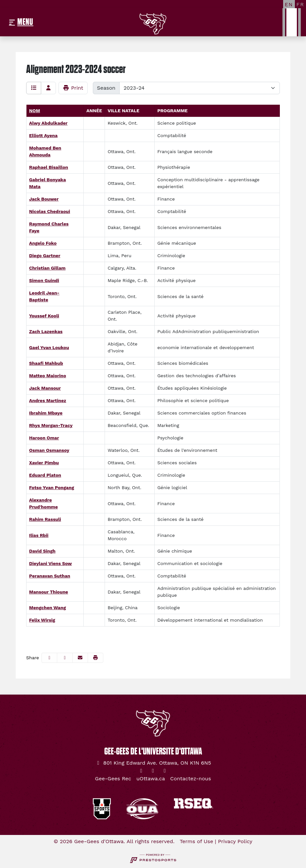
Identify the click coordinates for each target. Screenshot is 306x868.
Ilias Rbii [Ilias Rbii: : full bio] (39, 535)
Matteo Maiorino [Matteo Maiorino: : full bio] (48, 376)
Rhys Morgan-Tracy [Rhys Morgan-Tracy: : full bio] (51, 425)
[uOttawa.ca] (151, 779)
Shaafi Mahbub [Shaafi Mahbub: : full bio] (46, 363)
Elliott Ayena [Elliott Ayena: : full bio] (43, 135)
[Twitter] (141, 771)
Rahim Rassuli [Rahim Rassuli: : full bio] (45, 519)
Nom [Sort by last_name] (34, 111)
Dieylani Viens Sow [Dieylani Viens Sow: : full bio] (51, 563)
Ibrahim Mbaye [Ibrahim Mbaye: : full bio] (46, 413)
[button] (95, 658)
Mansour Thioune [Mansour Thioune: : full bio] (49, 592)
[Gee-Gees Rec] (113, 779)
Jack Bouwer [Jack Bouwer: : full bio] (44, 199)
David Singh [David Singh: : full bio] (42, 551)
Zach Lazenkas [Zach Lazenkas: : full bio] (46, 331)
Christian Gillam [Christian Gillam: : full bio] (47, 268)
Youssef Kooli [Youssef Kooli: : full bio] (44, 316)
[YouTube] (165, 771)
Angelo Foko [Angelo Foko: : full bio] (43, 243)
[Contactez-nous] (191, 779)
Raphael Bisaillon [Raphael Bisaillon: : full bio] (49, 167)
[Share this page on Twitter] (65, 658)
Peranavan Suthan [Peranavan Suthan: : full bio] (50, 576)
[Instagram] (153, 771)
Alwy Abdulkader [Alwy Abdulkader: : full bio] (48, 123)
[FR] (300, 4)
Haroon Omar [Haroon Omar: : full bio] (44, 438)
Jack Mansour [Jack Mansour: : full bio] (45, 388)
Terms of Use (196, 841)
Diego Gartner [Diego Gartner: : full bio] (45, 256)
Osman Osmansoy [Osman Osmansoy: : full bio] (49, 450)
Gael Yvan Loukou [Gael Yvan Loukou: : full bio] (49, 347)
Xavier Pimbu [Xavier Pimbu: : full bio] (44, 463)
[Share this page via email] (80, 658)
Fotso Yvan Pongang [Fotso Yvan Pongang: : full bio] (51, 487)
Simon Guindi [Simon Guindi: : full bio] (44, 280)
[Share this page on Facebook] (49, 658)
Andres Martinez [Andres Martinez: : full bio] (48, 400)
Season (106, 88)
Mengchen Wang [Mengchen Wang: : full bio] (48, 608)
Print (73, 88)
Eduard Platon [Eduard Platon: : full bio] (45, 475)
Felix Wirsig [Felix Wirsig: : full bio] (42, 620)
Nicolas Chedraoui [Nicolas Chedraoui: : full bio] (50, 211)
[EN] (289, 4)
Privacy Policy (235, 841)
